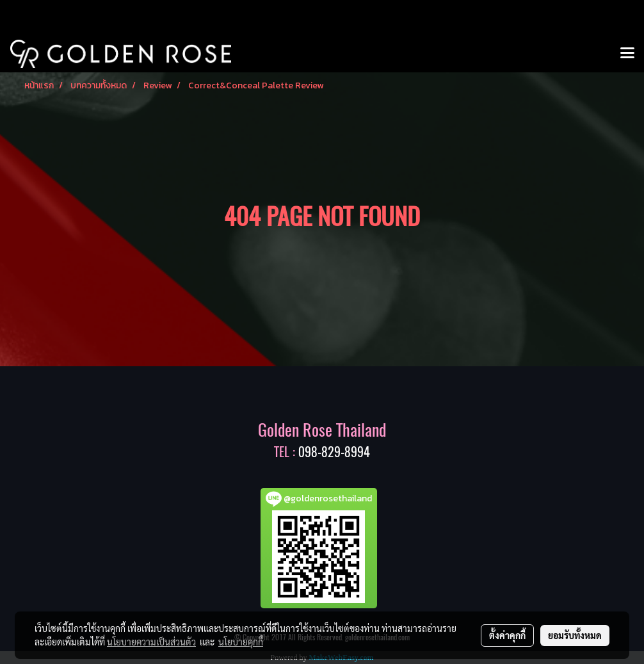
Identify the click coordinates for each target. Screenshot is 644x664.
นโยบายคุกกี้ (241, 642)
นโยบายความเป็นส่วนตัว (151, 642)
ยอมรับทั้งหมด (575, 635)
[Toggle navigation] (627, 54)
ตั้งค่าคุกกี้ (507, 635)
